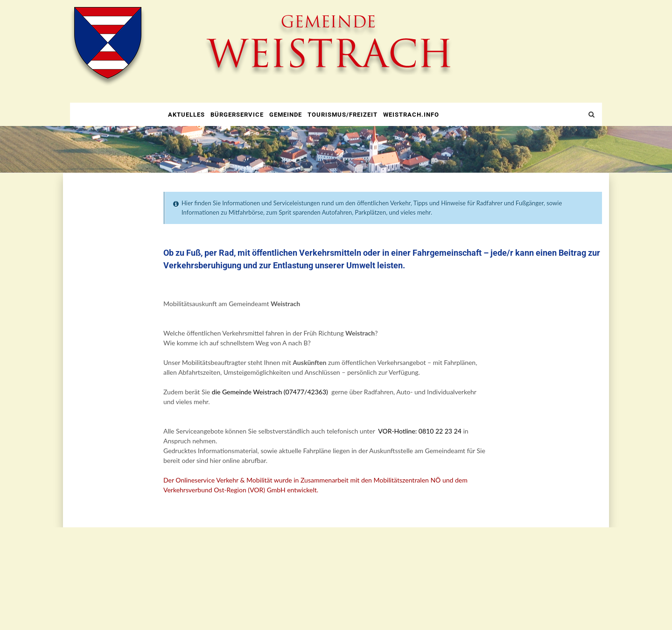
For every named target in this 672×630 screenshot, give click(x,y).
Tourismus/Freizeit (343, 115)
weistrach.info (411, 115)
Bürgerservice (237, 115)
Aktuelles (186, 115)
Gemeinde (286, 115)
